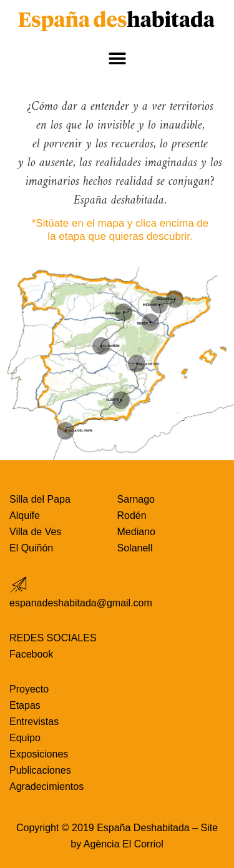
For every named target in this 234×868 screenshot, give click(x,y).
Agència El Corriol (124, 844)
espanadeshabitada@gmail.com (81, 603)
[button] (117, 59)
